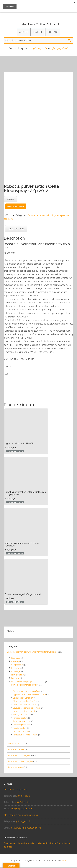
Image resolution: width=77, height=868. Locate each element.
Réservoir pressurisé (21, 726)
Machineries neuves (15, 768)
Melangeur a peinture (22, 715)
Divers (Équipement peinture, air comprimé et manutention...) (32, 653)
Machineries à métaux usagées (20, 762)
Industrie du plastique (16, 744)
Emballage (16, 672)
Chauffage (16, 662)
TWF (63, 861)
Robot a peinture (20, 729)
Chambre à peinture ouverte (25, 705)
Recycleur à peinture (22, 722)
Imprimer (10, 200)
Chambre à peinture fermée (24, 702)
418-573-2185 (40, 48)
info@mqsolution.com (22, 809)
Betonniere (16, 659)
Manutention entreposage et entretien (27, 682)
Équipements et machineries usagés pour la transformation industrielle (38, 14)
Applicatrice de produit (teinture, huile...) (29, 695)
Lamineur (15, 679)
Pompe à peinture (20, 719)
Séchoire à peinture (21, 732)
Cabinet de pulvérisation (40, 216)
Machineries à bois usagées (18, 756)
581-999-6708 (60, 48)
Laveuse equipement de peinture (27, 709)
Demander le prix (16, 207)
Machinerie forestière (16, 750)
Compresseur (17, 666)
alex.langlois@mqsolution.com (26, 829)
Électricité (15, 669)
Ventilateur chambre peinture (25, 736)
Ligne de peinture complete (24, 712)
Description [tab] (16, 229)
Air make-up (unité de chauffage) (27, 692)
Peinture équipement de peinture (25, 686)
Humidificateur (17, 676)
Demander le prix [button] (15, 452)
